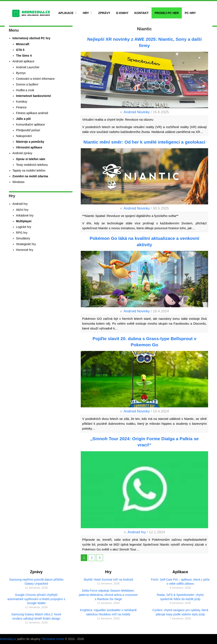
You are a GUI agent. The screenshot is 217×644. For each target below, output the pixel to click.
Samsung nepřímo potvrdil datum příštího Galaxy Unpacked (36, 582)
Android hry (137, 532)
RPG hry (22, 233)
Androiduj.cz (8, 639)
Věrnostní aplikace (29, 147)
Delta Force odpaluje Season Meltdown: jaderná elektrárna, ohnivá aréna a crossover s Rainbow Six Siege (108, 595)
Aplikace (66, 13)
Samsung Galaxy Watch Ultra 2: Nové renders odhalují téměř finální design (36, 616)
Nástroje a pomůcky (30, 142)
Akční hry (22, 210)
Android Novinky (137, 112)
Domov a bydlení (27, 84)
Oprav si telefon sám (31, 159)
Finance (21, 107)
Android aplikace (24, 61)
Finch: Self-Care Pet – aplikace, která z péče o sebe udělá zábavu (180, 582)
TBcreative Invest (53, 639)
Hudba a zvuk (25, 90)
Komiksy (22, 102)
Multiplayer (24, 221)
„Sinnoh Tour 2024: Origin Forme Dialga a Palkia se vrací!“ (145, 442)
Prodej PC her (167, 13)
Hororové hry (25, 250)
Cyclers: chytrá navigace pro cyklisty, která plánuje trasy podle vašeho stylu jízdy (180, 612)
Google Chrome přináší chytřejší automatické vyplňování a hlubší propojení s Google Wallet (36, 599)
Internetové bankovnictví (34, 96)
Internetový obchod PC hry (31, 38)
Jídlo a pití (23, 119)
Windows (19, 182)
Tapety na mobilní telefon (29, 170)
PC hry (190, 13)
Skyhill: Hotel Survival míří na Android (108, 580)
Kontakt (141, 13)
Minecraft (23, 44)
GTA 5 (20, 50)
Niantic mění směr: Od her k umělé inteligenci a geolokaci (144, 142)
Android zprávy (22, 153)
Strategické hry (26, 244)
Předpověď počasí (28, 130)
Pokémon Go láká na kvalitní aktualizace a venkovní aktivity (144, 241)
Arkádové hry (25, 215)
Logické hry (24, 227)
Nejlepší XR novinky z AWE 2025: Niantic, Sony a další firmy (145, 42)
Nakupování (24, 136)
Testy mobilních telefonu (32, 165)
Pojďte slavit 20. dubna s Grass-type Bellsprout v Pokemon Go (145, 342)
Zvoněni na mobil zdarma (30, 176)
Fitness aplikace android (32, 113)
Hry (86, 13)
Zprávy (104, 13)
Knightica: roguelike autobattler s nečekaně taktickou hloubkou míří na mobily (108, 612)
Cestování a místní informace (35, 79)
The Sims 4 (24, 56)
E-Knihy (122, 13)
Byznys (21, 73)
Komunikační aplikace (31, 124)
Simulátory (23, 238)
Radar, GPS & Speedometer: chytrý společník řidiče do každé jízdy (180, 597)
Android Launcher (28, 67)
